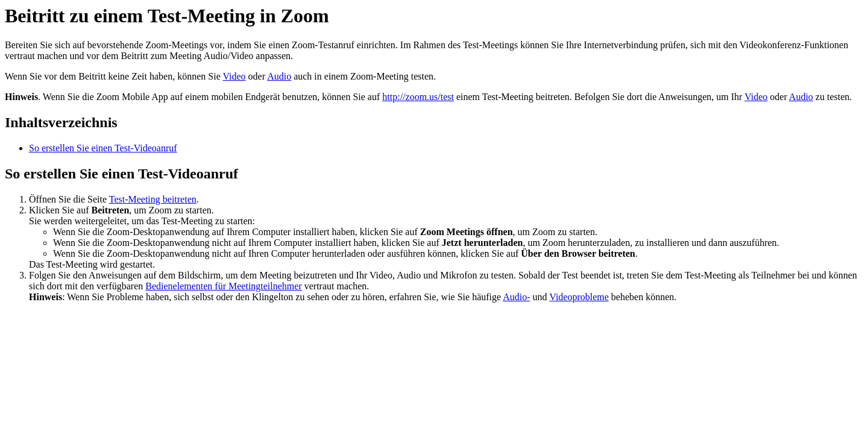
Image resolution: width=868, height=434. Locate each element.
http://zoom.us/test (418, 97)
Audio (279, 76)
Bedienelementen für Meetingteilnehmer (223, 286)
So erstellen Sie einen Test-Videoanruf (103, 148)
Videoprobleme (579, 297)
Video (234, 76)
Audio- (516, 297)
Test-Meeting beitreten (153, 199)
